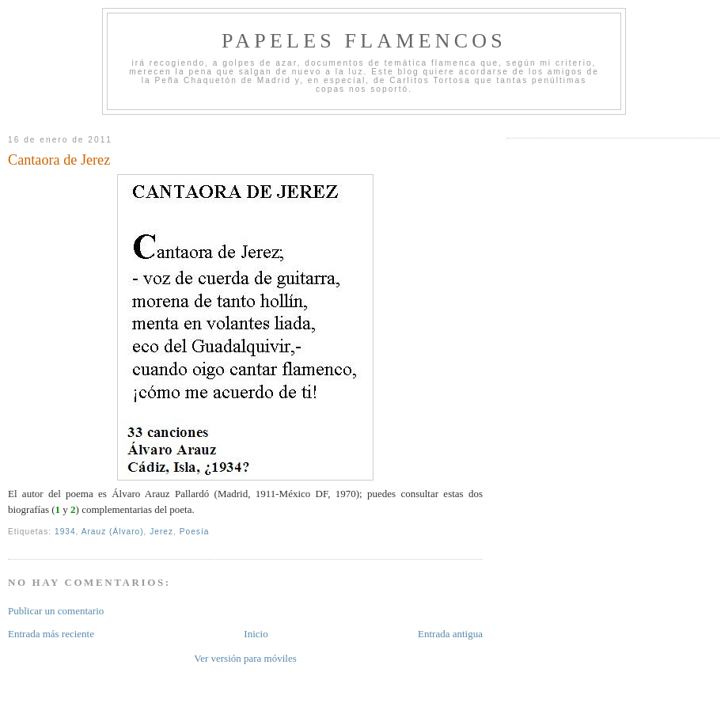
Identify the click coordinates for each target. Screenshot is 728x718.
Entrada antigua (450, 634)
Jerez (161, 532)
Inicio (256, 634)
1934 (65, 532)
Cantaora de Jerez (59, 160)
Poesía (195, 532)
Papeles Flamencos (364, 41)
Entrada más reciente (51, 634)
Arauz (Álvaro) (113, 532)
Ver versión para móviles (245, 658)
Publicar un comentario (56, 611)
